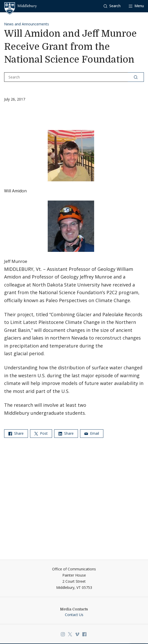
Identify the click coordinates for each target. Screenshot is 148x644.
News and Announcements (27, 24)
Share (16, 433)
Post (41, 433)
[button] (112, 6)
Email (92, 433)
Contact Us (74, 615)
